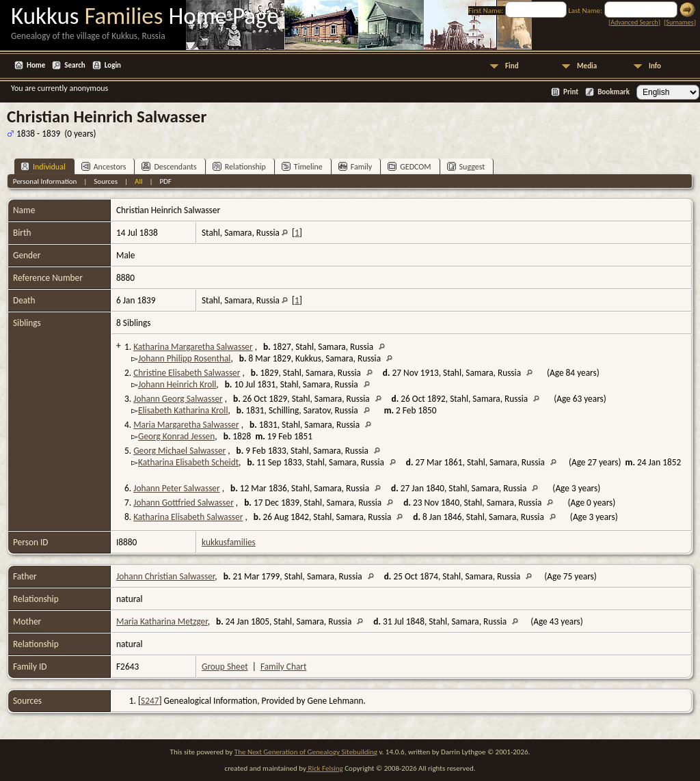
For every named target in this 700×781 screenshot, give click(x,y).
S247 (150, 701)
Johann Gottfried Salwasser (184, 503)
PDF (165, 181)
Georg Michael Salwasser (179, 451)
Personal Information (45, 181)
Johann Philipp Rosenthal (184, 358)
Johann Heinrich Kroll (177, 384)
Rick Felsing (325, 768)
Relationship (239, 166)
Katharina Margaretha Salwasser (193, 347)
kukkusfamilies (229, 542)
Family (355, 166)
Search (75, 65)
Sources (106, 181)
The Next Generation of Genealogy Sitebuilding (306, 752)
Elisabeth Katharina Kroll (183, 410)
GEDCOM (409, 166)
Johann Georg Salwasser (178, 399)
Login (113, 65)
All (138, 181)
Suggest (466, 166)
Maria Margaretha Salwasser (186, 425)
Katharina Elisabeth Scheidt (188, 462)
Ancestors (104, 166)
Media (587, 66)
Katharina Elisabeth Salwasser (188, 517)
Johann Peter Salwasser (177, 488)
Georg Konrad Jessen (176, 436)
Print (571, 92)
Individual (43, 166)
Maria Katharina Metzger (162, 621)
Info (655, 66)
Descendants (169, 166)
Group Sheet (225, 667)
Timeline (302, 166)
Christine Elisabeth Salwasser (187, 373)
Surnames (679, 22)
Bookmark (614, 92)
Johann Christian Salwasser (165, 576)
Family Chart (284, 667)
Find (512, 66)
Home (36, 65)
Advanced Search (634, 22)
